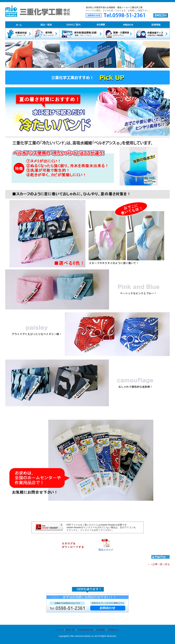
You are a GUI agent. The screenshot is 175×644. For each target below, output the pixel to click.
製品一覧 (70, 630)
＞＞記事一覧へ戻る (159, 564)
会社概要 (100, 630)
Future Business (85, 630)
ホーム (60, 630)
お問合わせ (113, 630)
